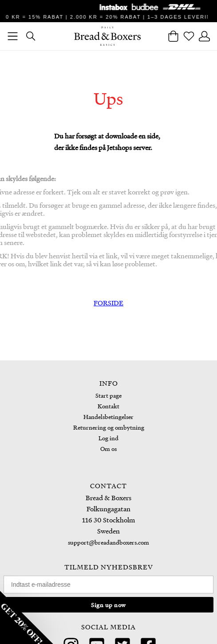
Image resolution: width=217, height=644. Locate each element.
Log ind (108, 438)
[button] (27, 617)
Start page (108, 395)
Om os (108, 448)
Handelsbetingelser (108, 417)
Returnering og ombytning (109, 427)
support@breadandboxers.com (108, 542)
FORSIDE (108, 303)
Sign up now (108, 605)
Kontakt (108, 406)
